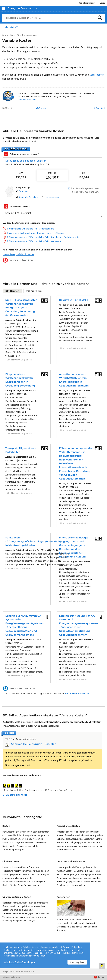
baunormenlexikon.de (77, 694)
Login (102, 3)
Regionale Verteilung (27, 197)
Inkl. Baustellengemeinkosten (85, 188)
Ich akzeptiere (77, 962)
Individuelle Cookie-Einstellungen (19, 962)
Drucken (41, 108)
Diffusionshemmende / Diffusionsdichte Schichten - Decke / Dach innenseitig (43, 237)
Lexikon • (7, 27)
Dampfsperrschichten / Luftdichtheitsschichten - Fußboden (35, 233)
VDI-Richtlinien (34, 291)
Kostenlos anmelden (87, 3)
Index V (14, 27)
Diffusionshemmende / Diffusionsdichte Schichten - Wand (34, 241)
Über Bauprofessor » (27, 100)
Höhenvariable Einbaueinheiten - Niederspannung (31, 229)
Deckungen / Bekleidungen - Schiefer (26, 161)
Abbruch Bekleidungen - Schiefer (33, 744)
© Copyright (99, 108)
